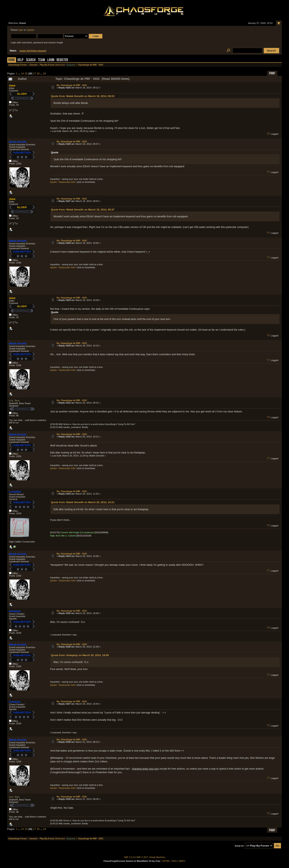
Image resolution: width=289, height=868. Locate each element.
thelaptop (15, 611)
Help (20, 60)
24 (45, 73)
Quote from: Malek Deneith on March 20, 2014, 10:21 (83, 502)
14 (22, 73)
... (19, 73)
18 (38, 73)
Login (51, 60)
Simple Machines (157, 857)
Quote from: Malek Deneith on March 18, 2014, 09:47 (83, 210)
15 (26, 73)
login (21, 30)
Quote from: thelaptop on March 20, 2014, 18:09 (80, 655)
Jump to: (239, 846)
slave (12, 85)
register (30, 30)
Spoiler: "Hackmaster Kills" (63, 182)
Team (41, 60)
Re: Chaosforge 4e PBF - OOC (72, 85)
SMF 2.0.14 (129, 857)
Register (62, 60)
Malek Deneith (18, 142)
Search (31, 60)
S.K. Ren (14, 401)
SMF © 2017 (142, 857)
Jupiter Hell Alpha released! (33, 51)
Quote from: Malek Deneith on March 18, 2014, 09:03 (83, 96)
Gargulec (70, 65)
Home (12, 60)
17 (35, 73)
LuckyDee (15, 492)
